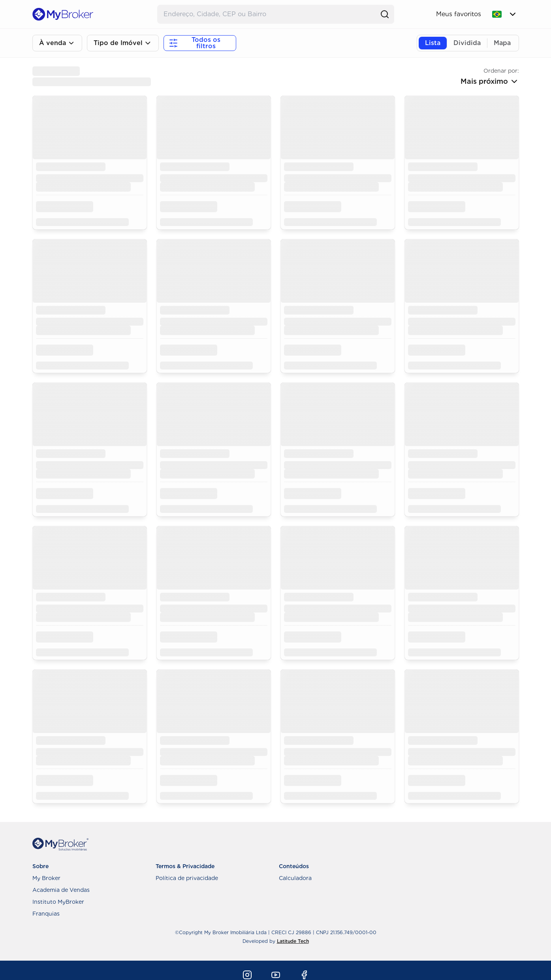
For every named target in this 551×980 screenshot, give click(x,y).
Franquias (46, 914)
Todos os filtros (195, 43)
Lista (433, 43)
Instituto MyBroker (58, 902)
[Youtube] (276, 975)
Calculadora (295, 878)
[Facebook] (304, 975)
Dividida (467, 43)
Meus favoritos (459, 14)
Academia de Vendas (61, 890)
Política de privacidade (187, 878)
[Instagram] (247, 975)
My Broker (46, 878)
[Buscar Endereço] (268, 14)
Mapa (502, 43)
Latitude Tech (293, 941)
